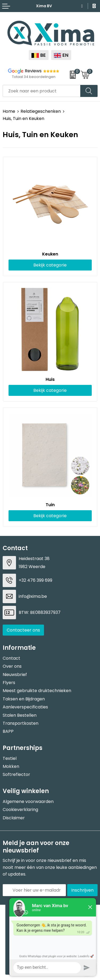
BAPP (8, 731)
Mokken (11, 766)
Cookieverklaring (20, 810)
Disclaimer (14, 818)
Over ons (12, 666)
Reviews (33, 71)
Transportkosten (21, 723)
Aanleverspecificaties (25, 707)
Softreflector (16, 774)
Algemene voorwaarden (28, 801)
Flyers (9, 683)
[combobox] (42, 91)
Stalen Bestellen (20, 715)
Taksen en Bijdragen (24, 699)
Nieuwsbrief (15, 675)
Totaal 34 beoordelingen (34, 77)
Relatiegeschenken (41, 111)
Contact (11, 658)
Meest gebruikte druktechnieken (37, 691)
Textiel (10, 758)
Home (9, 111)
